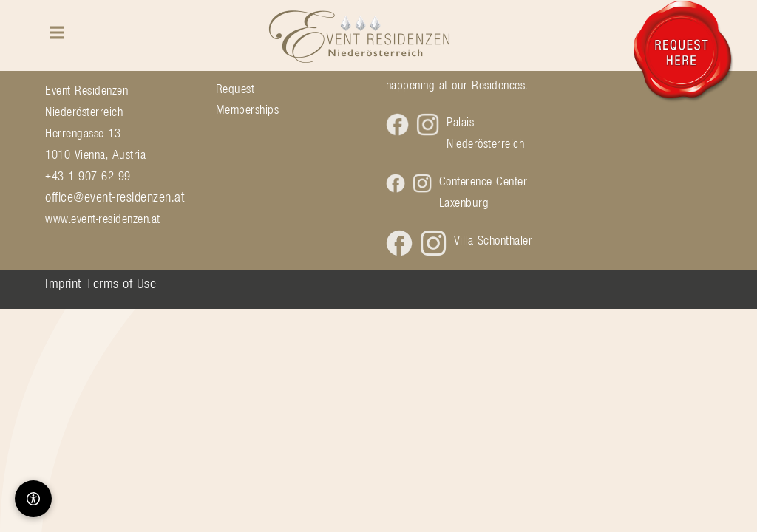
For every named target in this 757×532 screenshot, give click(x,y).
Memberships (248, 109)
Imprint (64, 283)
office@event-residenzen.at (115, 197)
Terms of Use (121, 283)
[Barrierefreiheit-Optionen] (33, 499)
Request (235, 89)
